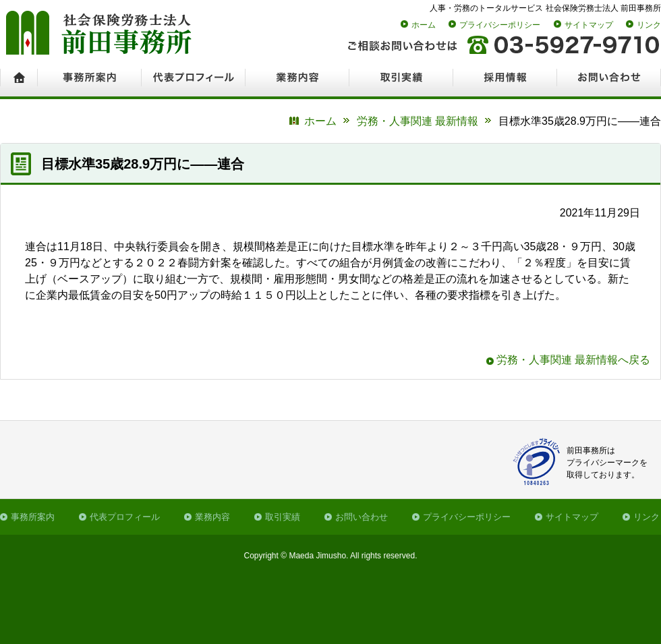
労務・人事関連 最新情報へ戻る (573, 360)
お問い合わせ (362, 517)
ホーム (424, 25)
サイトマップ (589, 25)
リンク (649, 25)
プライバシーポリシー (500, 25)
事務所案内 (33, 517)
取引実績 (283, 517)
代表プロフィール (125, 517)
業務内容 (212, 517)
